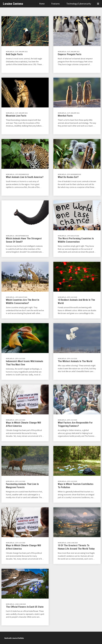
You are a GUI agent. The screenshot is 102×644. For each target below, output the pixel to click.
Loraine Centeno (13, 4)
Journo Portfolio (18, 638)
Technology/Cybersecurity (79, 4)
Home (42, 4)
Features (56, 4)
